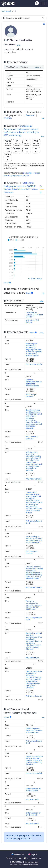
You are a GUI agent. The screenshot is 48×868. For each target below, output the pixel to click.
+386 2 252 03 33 (15, 858)
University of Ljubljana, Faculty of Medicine (34, 315)
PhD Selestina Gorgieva (32, 438)
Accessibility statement (28, 865)
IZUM (15, 862)
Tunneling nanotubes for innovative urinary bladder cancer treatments (34, 605)
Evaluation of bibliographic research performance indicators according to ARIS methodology (21, 132)
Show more (35, 279)
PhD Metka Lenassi (34, 587)
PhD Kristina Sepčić (34, 364)
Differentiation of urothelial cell (33, 814)
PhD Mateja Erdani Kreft (34, 522)
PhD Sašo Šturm (33, 658)
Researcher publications (16, 18)
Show (7, 282)
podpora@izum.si (33, 858)
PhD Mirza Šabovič (34, 696)
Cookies (14, 865)
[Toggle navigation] (43, 3)
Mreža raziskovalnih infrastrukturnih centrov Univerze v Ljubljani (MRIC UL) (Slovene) (34, 760)
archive (27, 175)
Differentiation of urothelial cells (33, 790)
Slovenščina (17, 854)
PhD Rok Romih (33, 799)
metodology (26, 126)
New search (6, 11)
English (32, 854)
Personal (30, 115)
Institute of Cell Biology (32, 321)
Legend (33, 332)
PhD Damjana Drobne (32, 552)
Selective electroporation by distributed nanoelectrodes (34, 383)
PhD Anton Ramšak (34, 773)
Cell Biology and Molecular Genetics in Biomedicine (34, 730)
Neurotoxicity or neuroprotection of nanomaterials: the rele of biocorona (34, 539)
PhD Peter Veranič (34, 479)
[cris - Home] (8, 3)
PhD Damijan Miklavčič (31, 395)
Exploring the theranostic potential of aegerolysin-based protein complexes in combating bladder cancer (34, 350)
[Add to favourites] (44, 24)
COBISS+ (8, 118)
